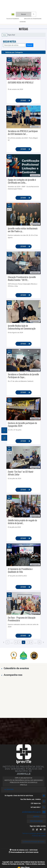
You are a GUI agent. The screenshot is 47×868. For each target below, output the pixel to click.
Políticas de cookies (39, 836)
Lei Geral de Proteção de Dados (33, 842)
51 (40, 642)
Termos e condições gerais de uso (34, 833)
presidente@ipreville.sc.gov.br (31, 812)
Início (5, 35)
